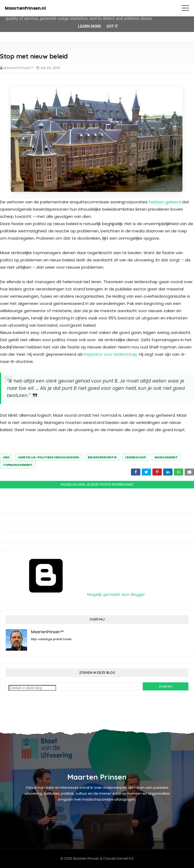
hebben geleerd (165, 202)
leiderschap (136, 457)
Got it (112, 26)
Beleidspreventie (102, 457)
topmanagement (18, 465)
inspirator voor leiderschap (111, 354)
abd (6, 457)
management (166, 457)
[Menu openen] (185, 8)
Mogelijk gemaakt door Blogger (75, 595)
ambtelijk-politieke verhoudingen (49, 457)
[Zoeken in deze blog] (32, 688)
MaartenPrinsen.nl (25, 8)
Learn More (90, 26)
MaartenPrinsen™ (18, 68)
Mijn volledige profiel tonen (51, 639)
